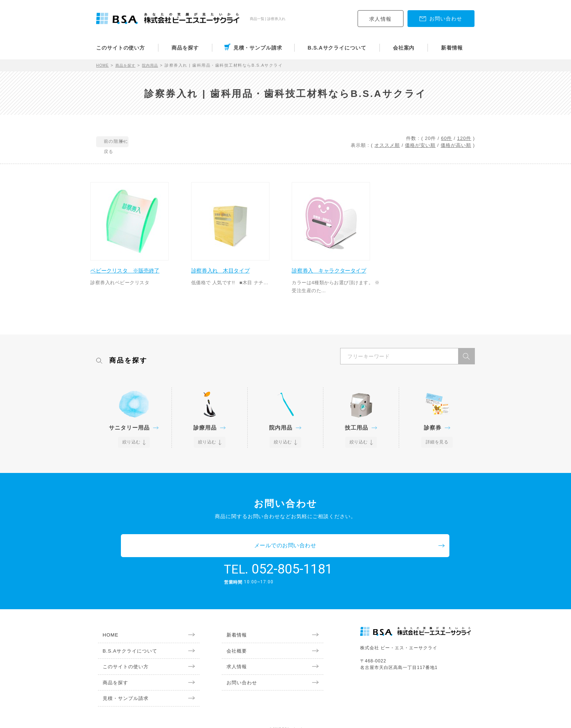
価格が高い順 (456, 145)
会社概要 (233, 640)
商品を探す (185, 48)
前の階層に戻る (129, 142)
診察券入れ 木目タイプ (228, 273)
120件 (464, 138)
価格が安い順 (420, 145)
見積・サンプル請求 (258, 48)
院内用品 (155, 65)
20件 (430, 138)
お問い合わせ (238, 673)
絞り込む (132, 453)
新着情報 (452, 48)
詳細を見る (437, 453)
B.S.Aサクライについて (337, 48)
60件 (446, 138)
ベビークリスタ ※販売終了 (133, 273)
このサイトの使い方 (121, 48)
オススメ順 (387, 145)
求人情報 (381, 19)
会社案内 (404, 48)
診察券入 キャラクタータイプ (335, 277)
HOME (103, 65)
